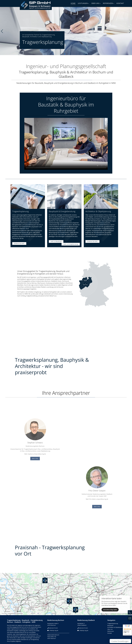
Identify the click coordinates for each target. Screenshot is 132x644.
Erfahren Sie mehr (19, 243)
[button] (65, 54)
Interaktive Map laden (110, 610)
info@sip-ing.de (54, 630)
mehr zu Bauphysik (56, 241)
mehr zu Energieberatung (71, 244)
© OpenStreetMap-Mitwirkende (15, 613)
